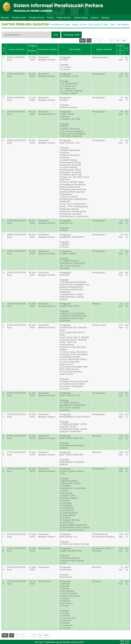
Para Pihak (75, 49)
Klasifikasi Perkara (48, 49)
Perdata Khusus (37, 18)
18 (117, 40)
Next (124, 40)
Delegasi (105, 18)
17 (112, 40)
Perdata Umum (19, 18)
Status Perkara (104, 49)
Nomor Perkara (17, 49)
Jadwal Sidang (81, 18)
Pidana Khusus (64, 18)
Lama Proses (120, 49)
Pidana (50, 18)
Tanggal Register (32, 49)
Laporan (95, 18)
